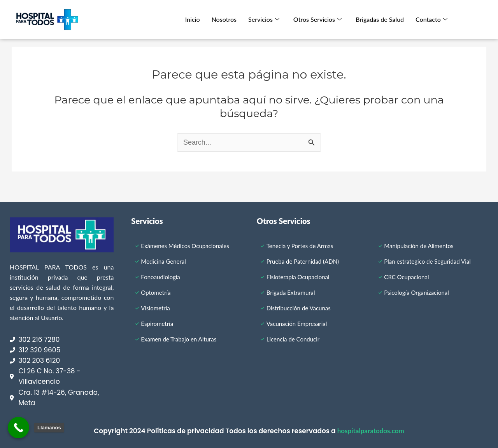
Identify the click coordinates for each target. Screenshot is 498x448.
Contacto (431, 19)
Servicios (264, 19)
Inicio (193, 19)
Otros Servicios (317, 19)
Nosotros (224, 19)
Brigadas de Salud (380, 19)
